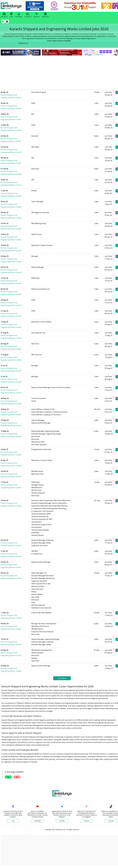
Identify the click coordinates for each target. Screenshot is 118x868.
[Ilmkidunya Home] (12, 6)
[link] (36, 6)
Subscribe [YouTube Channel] (38, 821)
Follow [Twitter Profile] (62, 821)
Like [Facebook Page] (13, 821)
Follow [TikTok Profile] (111, 821)
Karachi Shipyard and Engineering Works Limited (18, 95)
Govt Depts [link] (19, 15)
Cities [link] (11, 15)
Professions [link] (45, 15)
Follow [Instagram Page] (86, 821)
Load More (62, 678)
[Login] (7, 21)
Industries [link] (36, 15)
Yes (8, 777)
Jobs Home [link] (4, 15)
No (17, 777)
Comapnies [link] (28, 15)
